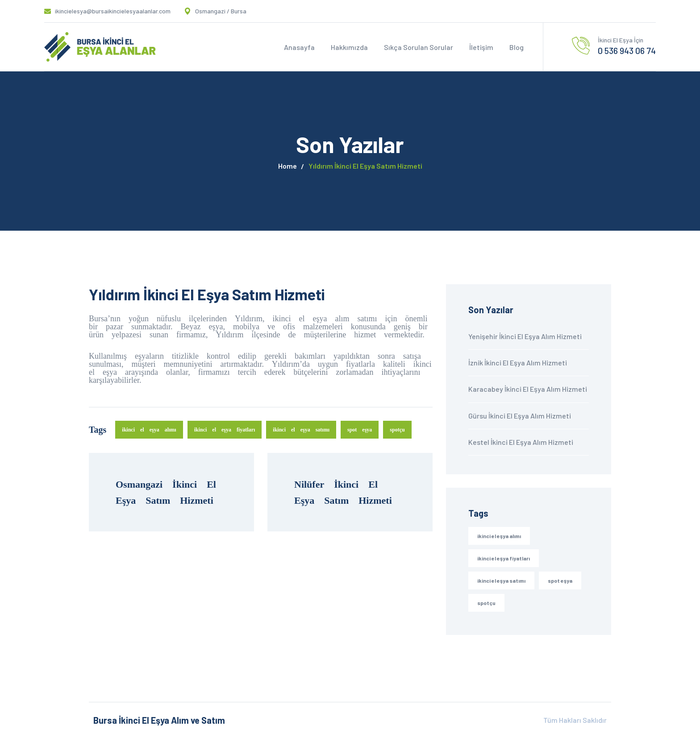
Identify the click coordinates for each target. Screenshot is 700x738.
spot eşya (360, 429)
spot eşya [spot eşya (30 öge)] (560, 580)
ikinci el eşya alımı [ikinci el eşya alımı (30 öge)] (499, 536)
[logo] (100, 46)
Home (287, 166)
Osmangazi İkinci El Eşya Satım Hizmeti (171, 492)
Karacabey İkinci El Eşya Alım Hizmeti (528, 389)
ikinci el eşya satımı (301, 429)
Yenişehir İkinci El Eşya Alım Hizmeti (525, 336)
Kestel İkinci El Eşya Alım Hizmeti (521, 442)
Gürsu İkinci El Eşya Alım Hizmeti (520, 416)
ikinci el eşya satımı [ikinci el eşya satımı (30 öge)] (501, 580)
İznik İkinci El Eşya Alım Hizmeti (518, 363)
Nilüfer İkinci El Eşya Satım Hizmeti (343, 492)
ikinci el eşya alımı (149, 429)
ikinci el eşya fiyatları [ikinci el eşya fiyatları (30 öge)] (504, 558)
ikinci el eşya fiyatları (225, 429)
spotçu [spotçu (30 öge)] (486, 603)
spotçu (397, 429)
